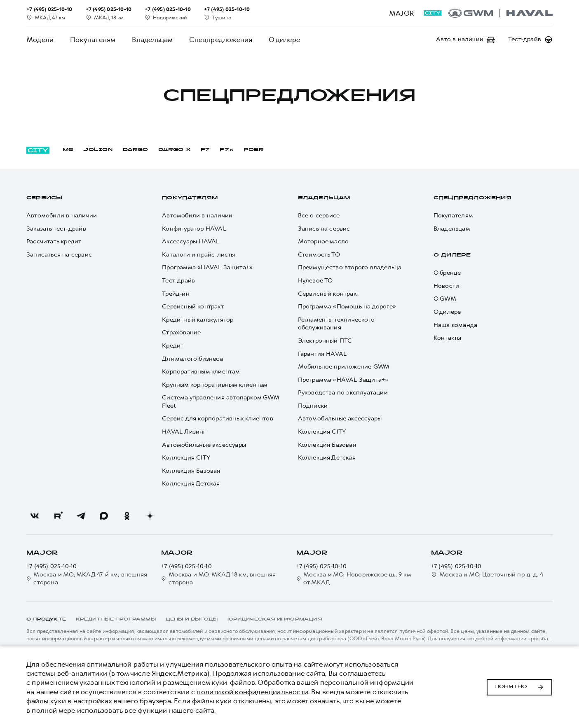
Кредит (173, 346)
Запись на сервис (324, 229)
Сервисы (44, 198)
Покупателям (93, 40)
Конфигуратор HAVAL (194, 229)
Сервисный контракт (193, 307)
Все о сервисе (319, 216)
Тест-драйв (178, 281)
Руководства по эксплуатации (343, 393)
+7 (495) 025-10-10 (52, 566)
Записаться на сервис (59, 255)
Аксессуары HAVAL (191, 241)
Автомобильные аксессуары (204, 445)
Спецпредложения (221, 40)
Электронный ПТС (325, 341)
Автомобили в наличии (62, 216)
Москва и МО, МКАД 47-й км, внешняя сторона (87, 579)
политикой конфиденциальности (252, 692)
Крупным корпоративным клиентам (215, 385)
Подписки (313, 406)
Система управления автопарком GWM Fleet (220, 402)
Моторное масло (323, 241)
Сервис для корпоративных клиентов (218, 419)
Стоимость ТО (319, 255)
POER (254, 150)
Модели (40, 40)
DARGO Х (175, 150)
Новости (446, 286)
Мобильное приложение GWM (344, 367)
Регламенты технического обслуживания (336, 324)
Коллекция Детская (191, 484)
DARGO (136, 150)
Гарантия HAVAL (322, 354)
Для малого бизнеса (192, 359)
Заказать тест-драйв (56, 229)
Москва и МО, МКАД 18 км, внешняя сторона (218, 579)
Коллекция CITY (186, 458)
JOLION (98, 150)
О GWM (445, 299)
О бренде (447, 273)
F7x (227, 150)
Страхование (181, 332)
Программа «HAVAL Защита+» (207, 267)
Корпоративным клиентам (201, 372)
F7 (205, 150)
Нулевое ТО (315, 281)
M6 (68, 150)
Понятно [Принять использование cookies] (519, 687)
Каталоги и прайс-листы (198, 255)
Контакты (448, 338)
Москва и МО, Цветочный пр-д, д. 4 (487, 575)
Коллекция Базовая (191, 471)
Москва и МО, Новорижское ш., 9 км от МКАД (354, 579)
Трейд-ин (176, 294)
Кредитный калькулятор (198, 320)
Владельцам (152, 40)
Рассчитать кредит (54, 241)
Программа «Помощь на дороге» (347, 307)
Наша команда (455, 325)
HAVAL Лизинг (184, 432)
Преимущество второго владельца (350, 267)
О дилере (284, 40)
